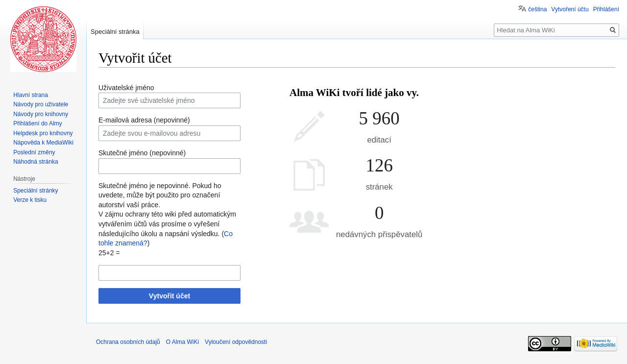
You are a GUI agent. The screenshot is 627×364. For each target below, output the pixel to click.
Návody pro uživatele (41, 104)
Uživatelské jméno (126, 88)
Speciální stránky (36, 191)
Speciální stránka (115, 32)
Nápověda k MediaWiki (43, 143)
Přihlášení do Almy (37, 123)
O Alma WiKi (182, 342)
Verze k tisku (30, 200)
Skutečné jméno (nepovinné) (142, 153)
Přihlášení (606, 9)
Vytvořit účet (169, 296)
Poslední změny (34, 152)
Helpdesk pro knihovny (43, 133)
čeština (537, 9)
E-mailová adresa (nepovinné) (144, 120)
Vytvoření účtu (570, 9)
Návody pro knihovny (41, 114)
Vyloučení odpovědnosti (236, 342)
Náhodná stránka (36, 162)
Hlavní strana (31, 95)
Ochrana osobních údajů (128, 342)
